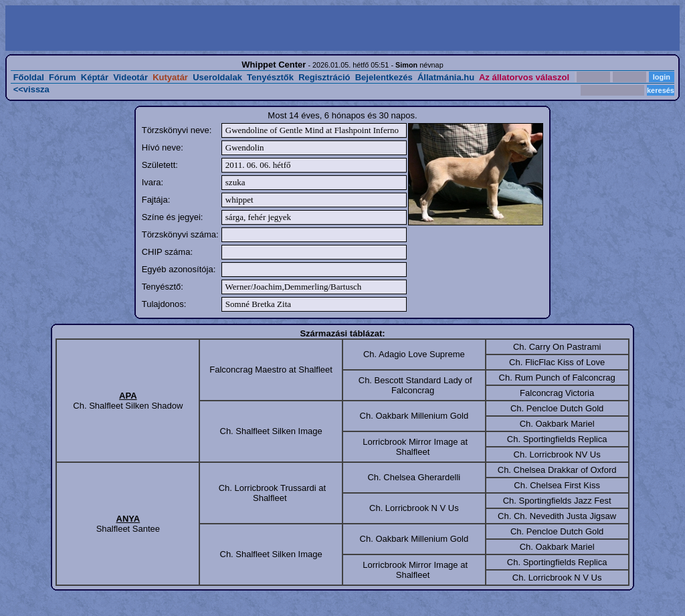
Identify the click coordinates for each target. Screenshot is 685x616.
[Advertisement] (175, 28)
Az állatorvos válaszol (524, 77)
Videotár (130, 77)
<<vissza (31, 89)
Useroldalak (217, 77)
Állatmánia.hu (446, 77)
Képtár (95, 77)
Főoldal (29, 77)
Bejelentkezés (384, 77)
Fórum (62, 77)
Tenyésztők (270, 77)
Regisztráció (324, 77)
